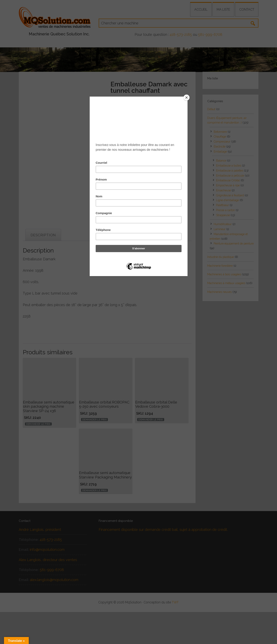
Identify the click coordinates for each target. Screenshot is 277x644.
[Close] (187, 98)
